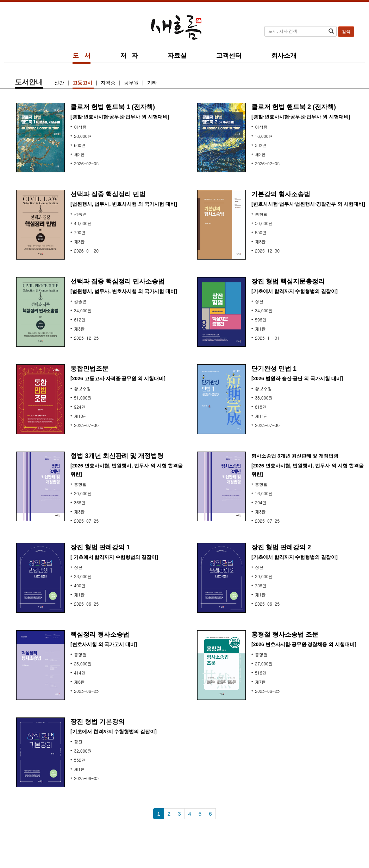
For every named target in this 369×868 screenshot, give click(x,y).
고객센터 (229, 56)
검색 (346, 32)
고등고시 (83, 83)
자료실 (177, 56)
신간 (60, 83)
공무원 (132, 83)
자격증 (109, 83)
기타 (152, 83)
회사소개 (284, 56)
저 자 (129, 56)
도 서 (82, 56)
